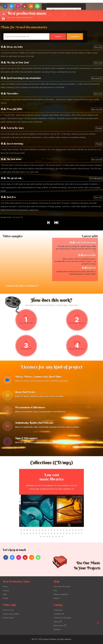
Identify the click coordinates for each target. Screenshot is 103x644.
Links (5, 594)
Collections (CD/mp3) (62, 618)
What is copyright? (61, 594)
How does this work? (62, 587)
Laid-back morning (85, 242)
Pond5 (99, 128)
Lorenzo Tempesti (50, 639)
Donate (6, 598)
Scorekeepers (96, 178)
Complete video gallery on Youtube (22, 286)
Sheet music (60, 626)
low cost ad (97, 78)
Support (57, 598)
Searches (57, 630)
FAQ (55, 591)
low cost (98, 47)
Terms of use (8, 610)
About (5, 587)
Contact (6, 591)
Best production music (29, 15)
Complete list (59, 614)
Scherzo (92, 268)
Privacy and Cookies (11, 614)
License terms (8, 618)
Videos (58, 622)
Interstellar (90, 255)
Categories (58, 610)
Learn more (73, 305)
